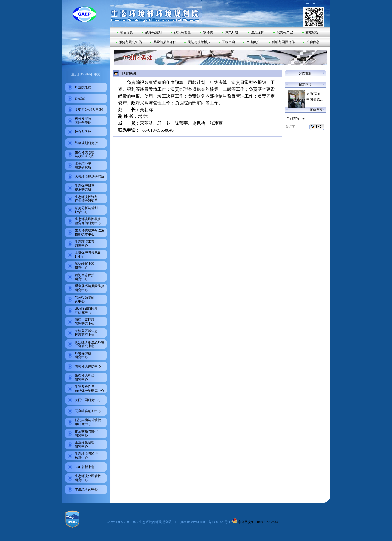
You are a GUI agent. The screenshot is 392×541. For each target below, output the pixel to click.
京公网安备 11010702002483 (255, 522)
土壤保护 (251, 42)
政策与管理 (181, 32)
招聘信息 (311, 42)
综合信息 (125, 32)
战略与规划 (152, 32)
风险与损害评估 (163, 42)
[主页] (75, 74)
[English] (86, 74)
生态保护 (256, 32)
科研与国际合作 (282, 42)
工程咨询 (227, 42)
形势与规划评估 (129, 42)
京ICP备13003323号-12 (216, 522)
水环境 (206, 32)
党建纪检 (310, 32)
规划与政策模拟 (197, 42)
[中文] (97, 74)
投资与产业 (283, 32)
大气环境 (230, 32)
